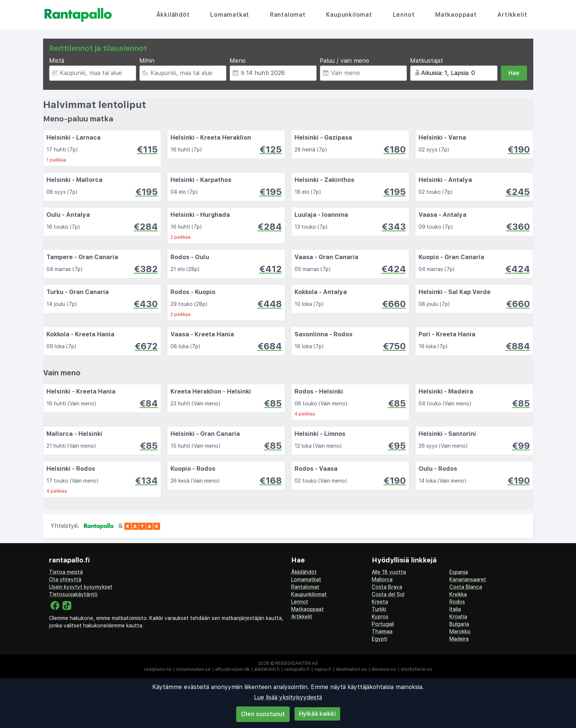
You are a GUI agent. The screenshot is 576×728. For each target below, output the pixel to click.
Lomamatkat (230, 15)
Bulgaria (459, 624)
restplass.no (158, 669)
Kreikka (458, 594)
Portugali (383, 624)
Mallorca (382, 580)
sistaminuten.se (193, 669)
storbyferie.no (416, 669)
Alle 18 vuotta (389, 572)
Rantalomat (288, 15)
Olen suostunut (263, 714)
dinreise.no (384, 669)
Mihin (147, 61)
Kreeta (380, 602)
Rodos (457, 602)
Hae (514, 73)
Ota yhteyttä (65, 580)
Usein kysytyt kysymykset (81, 587)
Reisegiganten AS (297, 663)
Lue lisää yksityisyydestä (288, 697)
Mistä (57, 61)
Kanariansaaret (468, 580)
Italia (455, 609)
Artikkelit (512, 15)
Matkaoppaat (456, 15)
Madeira (459, 639)
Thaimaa (382, 631)
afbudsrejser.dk (232, 669)
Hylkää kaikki (317, 714)
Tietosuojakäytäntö (73, 594)
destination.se (351, 669)
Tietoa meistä (66, 572)
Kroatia (458, 617)
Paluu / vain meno (344, 61)
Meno (237, 61)
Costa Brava (387, 587)
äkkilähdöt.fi (267, 669)
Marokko (460, 631)
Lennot (404, 15)
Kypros (380, 617)
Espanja (459, 572)
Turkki (379, 609)
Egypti (380, 639)
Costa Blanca (466, 587)
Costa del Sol (388, 594)
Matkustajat (427, 61)
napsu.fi (323, 669)
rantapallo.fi (297, 669)
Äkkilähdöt (173, 15)
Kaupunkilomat (349, 15)
